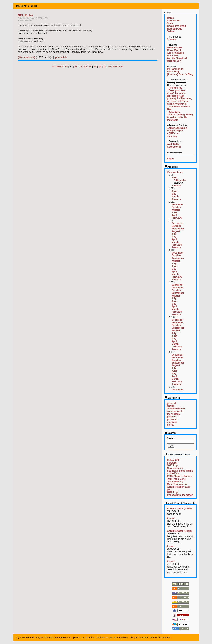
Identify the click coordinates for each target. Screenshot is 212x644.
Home (171, 18)
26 (100, 66)
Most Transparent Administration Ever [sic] (179, 487)
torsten (171, 518)
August (176, 210)
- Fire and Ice (175, 88)
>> (122, 66)
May (174, 194)
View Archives (175, 172)
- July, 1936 (174, 112)
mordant (172, 422)
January (176, 186)
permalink (61, 57)
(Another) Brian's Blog (180, 74)
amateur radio (175, 411)
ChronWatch (174, 50)
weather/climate (176, 409)
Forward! (172, 463)
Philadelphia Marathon (180, 495)
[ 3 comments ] (27, 57)
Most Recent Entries (178, 455)
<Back (60, 66)
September (178, 229)
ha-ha (170, 425)
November (178, 204)
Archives (171, 167)
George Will (174, 147)
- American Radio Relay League (177, 129)
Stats (170, 23)
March (175, 196)
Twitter (171, 31)
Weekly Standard (177, 58)
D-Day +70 (180, 180)
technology (174, 414)
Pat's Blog (173, 72)
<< (54, 66)
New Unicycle (175, 468)
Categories (172, 398)
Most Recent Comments (180, 503)
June (174, 178)
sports (171, 406)
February (177, 218)
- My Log (172, 136)
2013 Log (172, 465)
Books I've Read (177, 26)
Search (170, 433)
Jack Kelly (173, 144)
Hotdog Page (175, 29)
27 (105, 66)
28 (109, 66)
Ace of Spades (176, 53)
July (174, 234)
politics (171, 417)
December (177, 223)
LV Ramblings (175, 69)
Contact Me (174, 21)
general (171, 403)
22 (81, 66)
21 (76, 66)
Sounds (172, 39)
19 (66, 66)
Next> (116, 66)
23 (85, 66)
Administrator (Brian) (179, 508)
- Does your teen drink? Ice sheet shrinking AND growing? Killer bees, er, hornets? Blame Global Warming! (179, 97)
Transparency (175, 481)
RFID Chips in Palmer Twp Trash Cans (180, 477)
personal (172, 419)
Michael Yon (174, 61)
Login (170, 159)
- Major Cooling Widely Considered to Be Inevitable (180, 117)
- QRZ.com (173, 133)
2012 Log (172, 492)
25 (95, 66)
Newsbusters (175, 47)
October (176, 207)
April (174, 215)
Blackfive (172, 55)
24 (90, 66)
